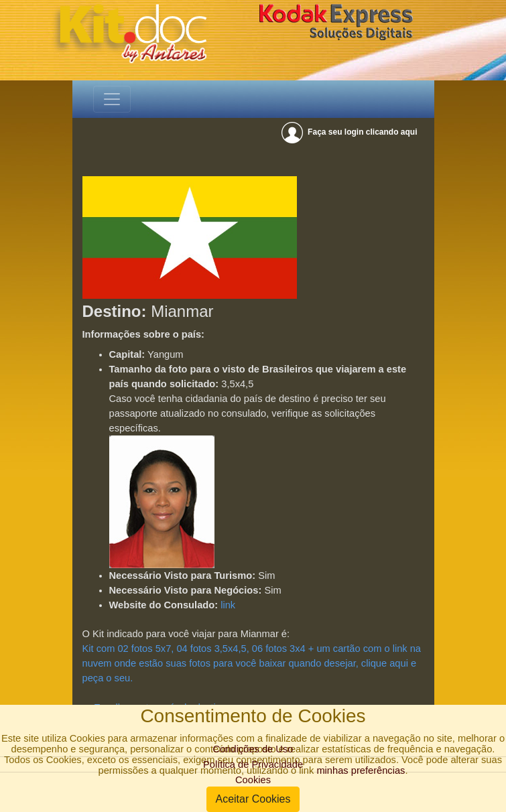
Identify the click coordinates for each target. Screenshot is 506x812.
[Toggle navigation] (112, 99)
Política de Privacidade (253, 764)
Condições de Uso (253, 749)
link (228, 605)
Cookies (253, 780)
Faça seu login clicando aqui (350, 132)
